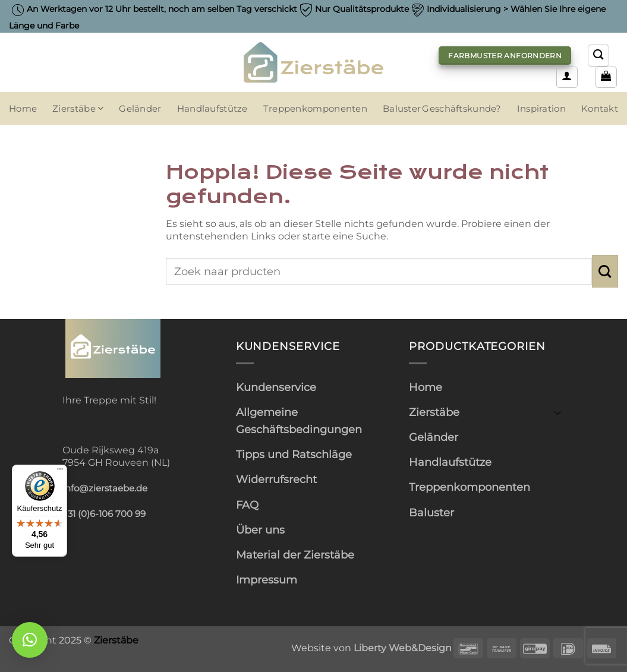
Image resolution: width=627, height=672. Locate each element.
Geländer (140, 109)
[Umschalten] (557, 412)
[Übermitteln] (605, 271)
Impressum (267, 580)
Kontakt (600, 109)
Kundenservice (276, 387)
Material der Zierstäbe (295, 555)
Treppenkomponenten (315, 109)
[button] (567, 77)
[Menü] (60, 472)
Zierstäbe (78, 108)
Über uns (260, 530)
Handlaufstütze (212, 109)
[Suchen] (598, 55)
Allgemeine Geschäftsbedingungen (299, 421)
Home (23, 109)
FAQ (247, 505)
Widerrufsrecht (276, 479)
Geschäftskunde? (461, 109)
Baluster (402, 109)
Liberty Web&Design (403, 648)
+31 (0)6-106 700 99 (104, 514)
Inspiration (541, 109)
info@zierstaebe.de (105, 488)
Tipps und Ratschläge (294, 454)
